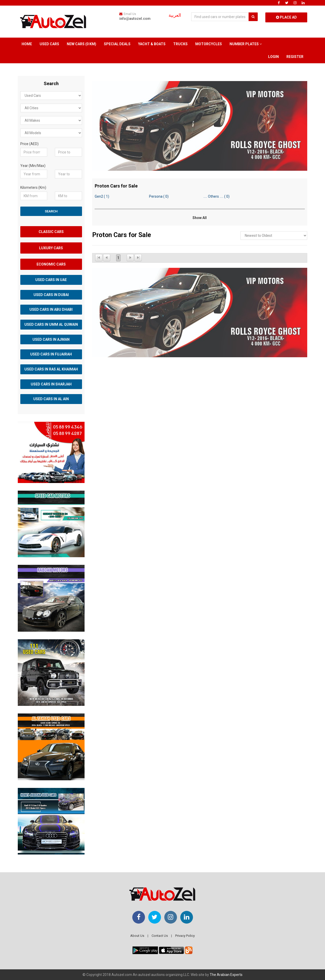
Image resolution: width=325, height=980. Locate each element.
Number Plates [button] (246, 44)
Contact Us (160, 936)
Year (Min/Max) (33, 166)
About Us (137, 936)
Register (295, 57)
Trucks (180, 44)
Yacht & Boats (152, 44)
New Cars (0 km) (82, 44)
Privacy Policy (185, 936)
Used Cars (49, 44)
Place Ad (286, 17)
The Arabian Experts (226, 975)
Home (27, 44)
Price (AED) (29, 144)
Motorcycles (209, 44)
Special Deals (117, 44)
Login (273, 57)
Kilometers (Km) (33, 188)
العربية (175, 15)
